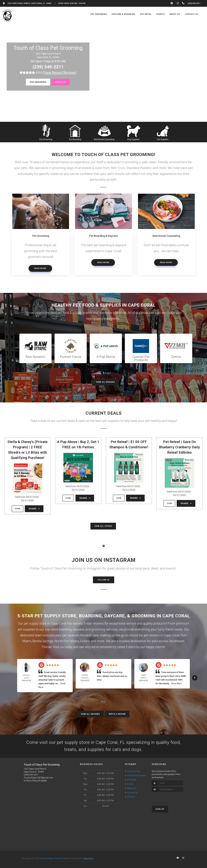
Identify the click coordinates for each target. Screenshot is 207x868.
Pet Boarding (75, 139)
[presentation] (167, 798)
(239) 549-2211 (48, 67)
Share (34, 509)
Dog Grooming (38, 82)
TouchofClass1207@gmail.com (38, 778)
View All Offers (103, 526)
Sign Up (160, 809)
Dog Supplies (133, 139)
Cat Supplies (163, 139)
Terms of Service (62, 858)
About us (60, 82)
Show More (176, 683)
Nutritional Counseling (104, 139)
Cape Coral (171, 635)
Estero (85, 641)
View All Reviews (90, 714)
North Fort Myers (67, 641)
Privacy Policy (47, 858)
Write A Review (117, 714)
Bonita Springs (43, 641)
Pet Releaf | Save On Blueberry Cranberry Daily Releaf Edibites (179, 447)
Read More (40, 268)
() (60, 73)
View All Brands (105, 382)
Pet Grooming (46, 139)
